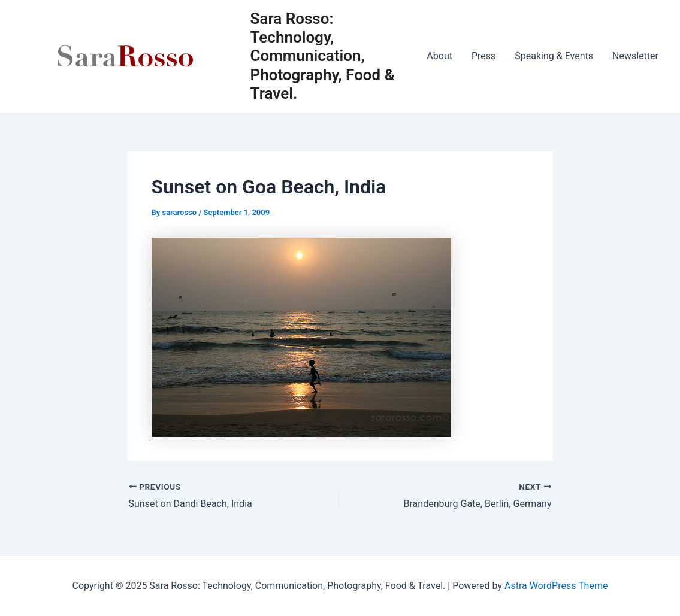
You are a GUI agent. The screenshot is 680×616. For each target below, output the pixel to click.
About (439, 56)
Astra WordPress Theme (556, 586)
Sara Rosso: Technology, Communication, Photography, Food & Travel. (323, 56)
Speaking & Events (554, 56)
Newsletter (635, 56)
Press (483, 56)
